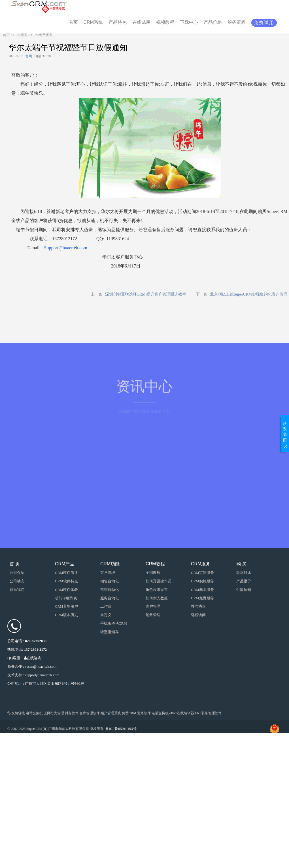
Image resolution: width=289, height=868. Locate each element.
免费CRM (129, 713)
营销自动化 (110, 590)
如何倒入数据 (157, 598)
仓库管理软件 (90, 713)
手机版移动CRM (114, 623)
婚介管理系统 (111, 713)
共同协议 (198, 606)
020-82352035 (36, 641)
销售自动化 (110, 581)
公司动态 (17, 581)
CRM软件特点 (66, 581)
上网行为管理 (54, 713)
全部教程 (153, 573)
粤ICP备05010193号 (121, 729)
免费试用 (264, 23)
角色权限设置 (157, 590)
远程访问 (198, 615)
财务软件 (72, 713)
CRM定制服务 (202, 573)
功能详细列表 (66, 598)
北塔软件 (144, 713)
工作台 (106, 606)
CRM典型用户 (66, 606)
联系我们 (17, 590)
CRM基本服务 (202, 590)
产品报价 (244, 581)
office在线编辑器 (182, 713)
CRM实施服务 (202, 581)
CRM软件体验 (66, 590)
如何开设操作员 (159, 581)
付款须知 (244, 590)
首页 (6, 35)
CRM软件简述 (66, 573)
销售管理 (153, 615)
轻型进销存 (110, 632)
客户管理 (153, 606)
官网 (29, 56)
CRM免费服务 (42, 35)
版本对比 (244, 573)
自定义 (106, 615)
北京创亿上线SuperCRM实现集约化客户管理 (249, 294)
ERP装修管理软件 (208, 713)
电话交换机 (34, 713)
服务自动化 (110, 598)
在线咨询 (33, 658)
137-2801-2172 (35, 649)
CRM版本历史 (66, 615)
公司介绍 (17, 573)
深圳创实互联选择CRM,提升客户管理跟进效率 (146, 294)
